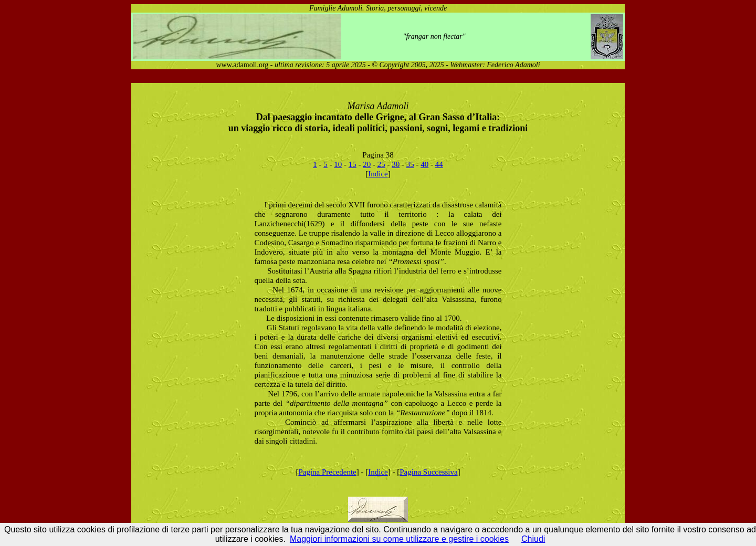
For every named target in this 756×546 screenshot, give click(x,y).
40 (424, 164)
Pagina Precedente (327, 472)
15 (353, 164)
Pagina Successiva (428, 472)
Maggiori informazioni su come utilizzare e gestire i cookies (399, 539)
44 (439, 164)
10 (338, 164)
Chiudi (533, 539)
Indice (378, 174)
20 (367, 164)
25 (381, 164)
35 (410, 164)
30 (396, 164)
